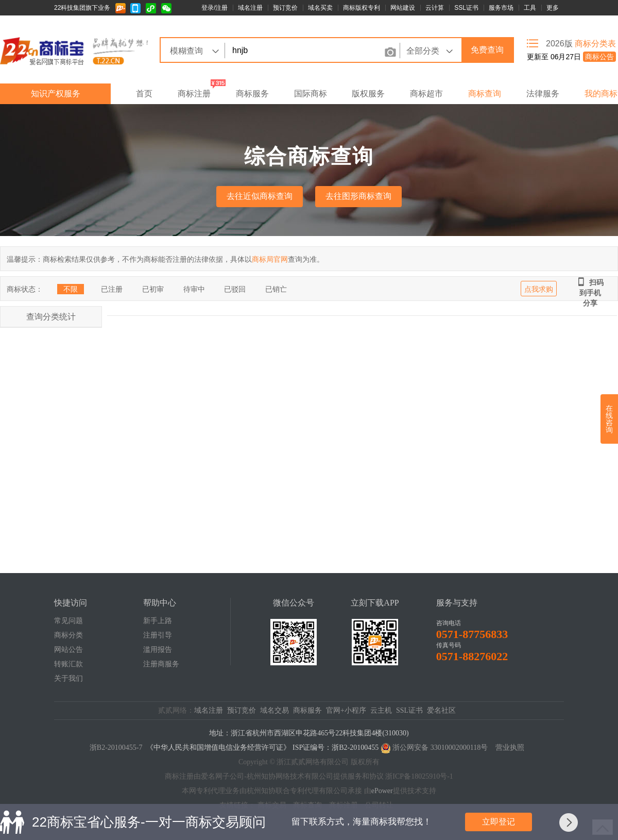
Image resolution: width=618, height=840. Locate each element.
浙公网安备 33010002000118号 (440, 747)
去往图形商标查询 (358, 196)
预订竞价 (285, 8)
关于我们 (68, 678)
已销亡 (276, 289)
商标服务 (252, 94)
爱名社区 (441, 710)
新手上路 (158, 621)
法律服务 (543, 94)
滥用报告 (158, 650)
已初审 (153, 289)
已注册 (112, 289)
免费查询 (487, 50)
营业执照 (510, 747)
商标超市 (426, 94)
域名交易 (274, 710)
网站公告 (68, 650)
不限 (71, 289)
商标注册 (194, 94)
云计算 (435, 8)
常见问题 (68, 621)
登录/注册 (214, 8)
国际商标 (311, 94)
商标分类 (68, 635)
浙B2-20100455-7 (116, 747)
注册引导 (158, 635)
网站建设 (403, 8)
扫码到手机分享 (590, 282)
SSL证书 (466, 8)
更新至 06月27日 (571, 57)
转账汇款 (68, 664)
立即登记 (499, 822)
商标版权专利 (362, 8)
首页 (144, 94)
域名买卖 (320, 8)
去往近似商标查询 (260, 196)
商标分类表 (595, 44)
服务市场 (501, 8)
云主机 (381, 710)
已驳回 (235, 289)
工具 (530, 8)
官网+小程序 (346, 710)
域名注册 (250, 8)
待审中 (194, 289)
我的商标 (601, 94)
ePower (382, 791)
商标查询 (485, 94)
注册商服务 (161, 664)
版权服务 (368, 94)
